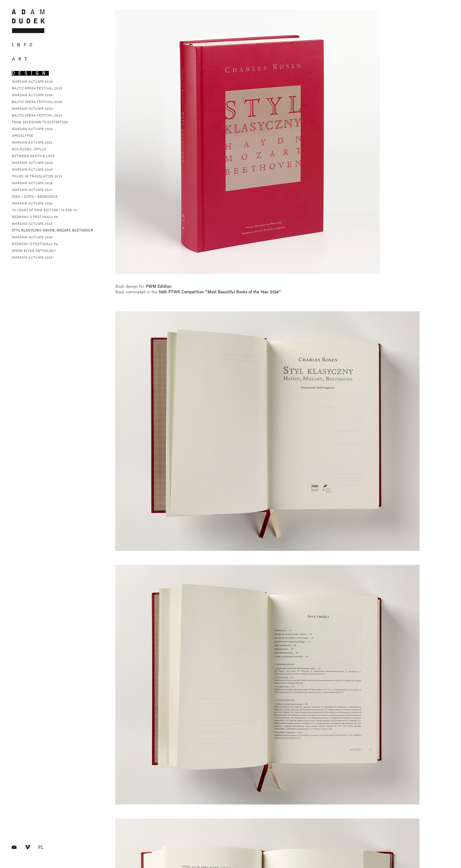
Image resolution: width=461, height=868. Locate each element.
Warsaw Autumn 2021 (32, 142)
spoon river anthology (34, 251)
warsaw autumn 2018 (32, 183)
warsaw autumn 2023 (32, 109)
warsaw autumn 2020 (32, 163)
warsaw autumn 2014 (32, 237)
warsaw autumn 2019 (32, 169)
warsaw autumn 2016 (32, 203)
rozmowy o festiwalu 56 (35, 244)
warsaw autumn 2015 (32, 224)
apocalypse (22, 136)
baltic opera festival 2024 (37, 102)
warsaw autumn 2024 (32, 95)
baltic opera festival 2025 (37, 88)
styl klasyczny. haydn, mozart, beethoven (52, 230)
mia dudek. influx (29, 149)
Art (21, 59)
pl (41, 848)
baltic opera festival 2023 (37, 115)
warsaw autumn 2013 (32, 257)
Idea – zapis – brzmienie (35, 197)
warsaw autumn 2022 (32, 129)
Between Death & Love (33, 156)
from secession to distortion (40, 122)
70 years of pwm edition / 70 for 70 (44, 210)
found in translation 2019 (37, 176)
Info (24, 45)
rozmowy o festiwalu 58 (35, 217)
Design (30, 73)
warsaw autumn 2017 (32, 190)
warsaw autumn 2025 (32, 82)
